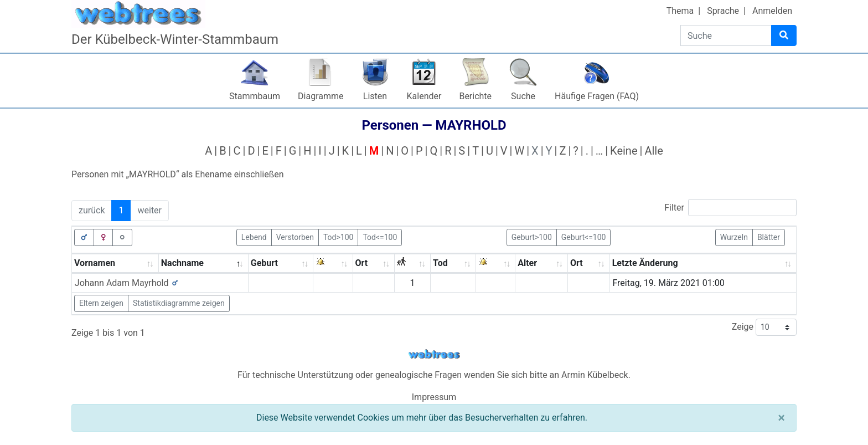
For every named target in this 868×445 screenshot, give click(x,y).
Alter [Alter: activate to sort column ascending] (527, 263)
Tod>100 (338, 237)
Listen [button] (375, 96)
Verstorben (295, 237)
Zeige (764, 327)
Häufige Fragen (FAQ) (597, 96)
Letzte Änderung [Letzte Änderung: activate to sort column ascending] (645, 263)
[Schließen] (781, 418)
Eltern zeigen (101, 303)
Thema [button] (680, 11)
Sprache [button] (723, 11)
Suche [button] (523, 96)
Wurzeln (734, 237)
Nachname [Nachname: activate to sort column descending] (182, 263)
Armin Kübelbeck (595, 375)
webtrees (434, 354)
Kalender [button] (424, 96)
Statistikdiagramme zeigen (179, 303)
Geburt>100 (532, 237)
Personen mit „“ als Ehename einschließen (178, 174)
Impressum (434, 397)
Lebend (254, 237)
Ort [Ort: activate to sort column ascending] (362, 263)
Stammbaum (255, 96)
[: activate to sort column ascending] (333, 264)
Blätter (769, 237)
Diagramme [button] (321, 96)
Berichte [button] (475, 96)
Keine (624, 151)
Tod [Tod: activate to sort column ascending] (440, 263)
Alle (653, 151)
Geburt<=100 (584, 237)
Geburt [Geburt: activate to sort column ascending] (264, 263)
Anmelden (772, 11)
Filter (730, 208)
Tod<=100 (380, 237)
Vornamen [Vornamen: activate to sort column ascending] (95, 263)
